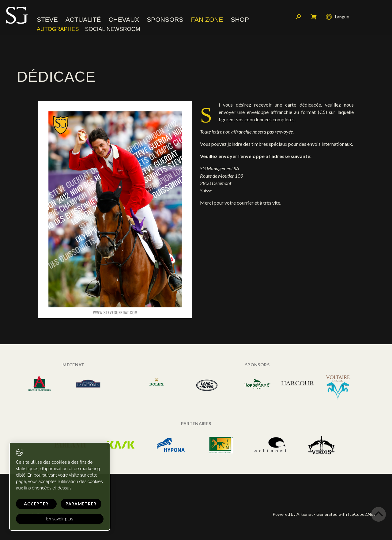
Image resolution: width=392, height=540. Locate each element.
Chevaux (124, 20)
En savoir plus (59, 519)
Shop (240, 20)
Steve (47, 20)
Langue (337, 17)
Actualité (83, 20)
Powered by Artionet (293, 514)
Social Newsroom (113, 29)
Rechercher (298, 17)
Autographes (58, 29)
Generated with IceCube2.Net (346, 514)
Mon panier (314, 17)
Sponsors (165, 20)
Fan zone (207, 20)
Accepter (36, 504)
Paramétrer (80, 504)
